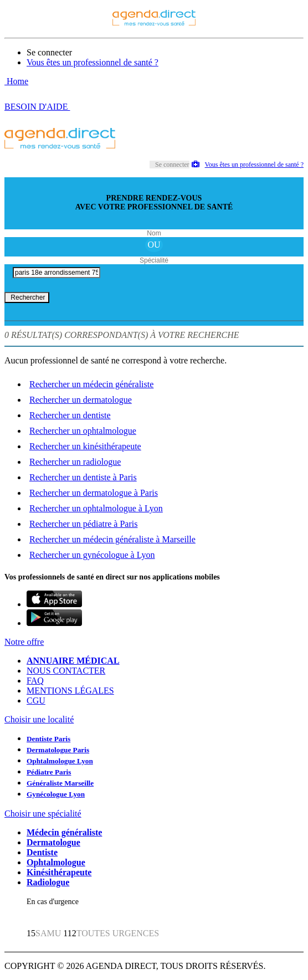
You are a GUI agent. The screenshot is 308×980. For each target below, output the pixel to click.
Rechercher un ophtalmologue (83, 431)
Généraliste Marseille (60, 783)
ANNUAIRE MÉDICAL (73, 661)
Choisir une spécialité (43, 814)
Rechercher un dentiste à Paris (83, 477)
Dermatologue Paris (58, 750)
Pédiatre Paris (49, 772)
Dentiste (42, 852)
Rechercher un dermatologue (81, 400)
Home (16, 81)
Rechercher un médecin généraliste (91, 384)
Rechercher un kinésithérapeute (85, 446)
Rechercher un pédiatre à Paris (83, 524)
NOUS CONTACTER (66, 671)
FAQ (35, 681)
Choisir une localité (39, 719)
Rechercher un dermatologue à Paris (94, 493)
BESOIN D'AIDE (37, 107)
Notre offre (24, 642)
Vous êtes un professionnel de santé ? (93, 62)
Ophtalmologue (56, 862)
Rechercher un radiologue (75, 462)
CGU (36, 701)
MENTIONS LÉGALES (70, 691)
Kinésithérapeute (59, 872)
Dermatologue (53, 842)
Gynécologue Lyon (56, 794)
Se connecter (49, 52)
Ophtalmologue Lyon (60, 761)
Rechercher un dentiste (70, 415)
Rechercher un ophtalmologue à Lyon (96, 508)
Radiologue (48, 882)
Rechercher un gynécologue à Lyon (92, 555)
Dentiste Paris (48, 739)
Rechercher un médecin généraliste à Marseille (112, 539)
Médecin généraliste (64, 832)
